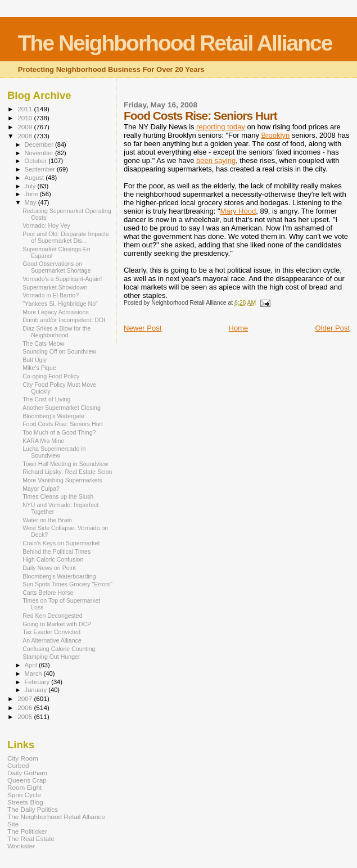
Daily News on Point (49, 568)
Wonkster (21, 846)
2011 (26, 109)
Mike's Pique (39, 368)
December (40, 144)
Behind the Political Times (57, 551)
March (34, 673)
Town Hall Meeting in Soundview (65, 464)
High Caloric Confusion (53, 559)
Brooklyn (276, 135)
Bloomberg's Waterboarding (59, 576)
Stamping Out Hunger (51, 657)
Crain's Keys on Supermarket (61, 543)
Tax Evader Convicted (51, 632)
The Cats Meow (43, 343)
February (38, 682)
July (31, 186)
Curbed (18, 765)
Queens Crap (27, 780)
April (32, 665)
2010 (26, 118)
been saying (216, 161)
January (37, 690)
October (37, 161)
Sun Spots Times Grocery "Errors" (67, 584)
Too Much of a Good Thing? (59, 432)
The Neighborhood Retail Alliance (175, 43)
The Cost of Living (46, 399)
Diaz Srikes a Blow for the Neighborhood (57, 332)
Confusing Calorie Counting (59, 649)
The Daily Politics (33, 809)
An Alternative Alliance (52, 640)
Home (239, 328)
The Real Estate (31, 838)
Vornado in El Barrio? (51, 295)
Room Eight (24, 787)
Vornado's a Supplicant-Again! (62, 279)
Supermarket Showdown (55, 287)
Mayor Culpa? (41, 489)
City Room (23, 758)
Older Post (333, 328)
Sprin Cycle (24, 795)
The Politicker (27, 831)
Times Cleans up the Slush (58, 496)
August (35, 178)
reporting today (221, 127)
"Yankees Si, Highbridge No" (60, 304)
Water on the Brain (47, 520)
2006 (26, 707)
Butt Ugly (35, 360)
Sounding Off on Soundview (59, 351)
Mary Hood (238, 211)
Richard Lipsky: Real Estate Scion (67, 472)
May (31, 202)
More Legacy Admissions (56, 312)
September (41, 169)
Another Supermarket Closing (62, 408)
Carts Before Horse (48, 593)
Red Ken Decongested (52, 616)
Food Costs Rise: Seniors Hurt (63, 424)
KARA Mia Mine (43, 441)
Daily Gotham (27, 773)
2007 (26, 699)
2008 (26, 136)
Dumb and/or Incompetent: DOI (64, 320)
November (40, 153)
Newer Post (143, 328)
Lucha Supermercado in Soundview (54, 452)
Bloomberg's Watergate (53, 416)
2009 (26, 127)
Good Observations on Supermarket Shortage (57, 267)
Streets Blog (25, 802)
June (32, 194)
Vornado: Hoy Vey (46, 225)
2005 (26, 716)
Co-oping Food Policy (51, 376)
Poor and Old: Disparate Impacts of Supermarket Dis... (65, 237)
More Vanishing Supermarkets (62, 480)
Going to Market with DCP (57, 624)
